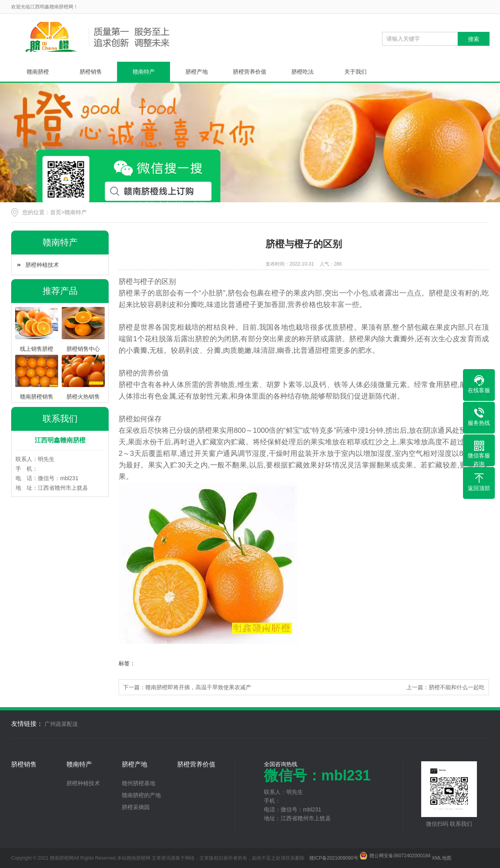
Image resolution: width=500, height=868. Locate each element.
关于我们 (355, 72)
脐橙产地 (197, 72)
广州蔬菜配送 (61, 724)
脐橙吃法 (303, 72)
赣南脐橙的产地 (141, 795)
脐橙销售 (91, 72)
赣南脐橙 (38, 72)
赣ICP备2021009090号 (334, 858)
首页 (56, 212)
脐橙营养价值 (250, 72)
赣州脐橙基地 (139, 783)
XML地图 (442, 858)
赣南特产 (144, 72)
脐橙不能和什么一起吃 (457, 687)
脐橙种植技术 (42, 265)
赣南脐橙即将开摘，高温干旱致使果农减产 (198, 687)
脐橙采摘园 (136, 807)
